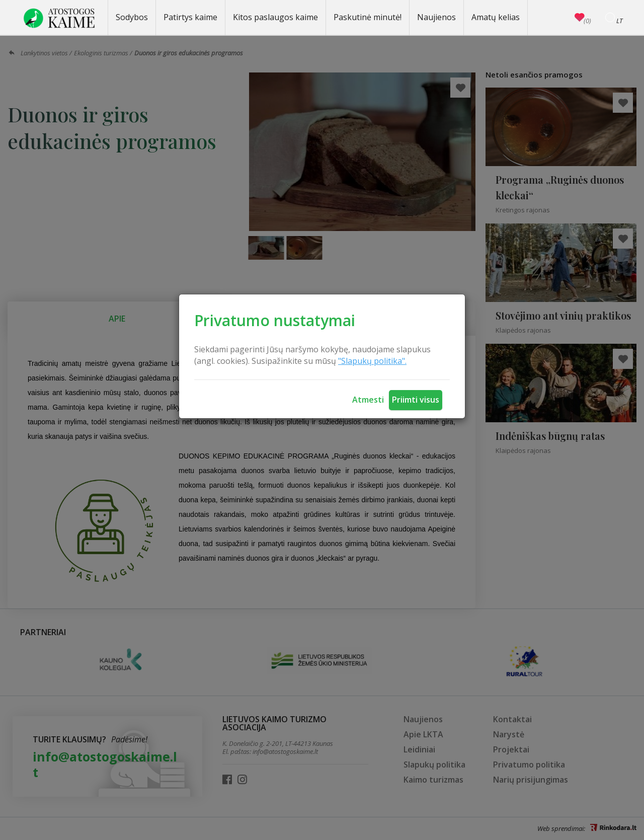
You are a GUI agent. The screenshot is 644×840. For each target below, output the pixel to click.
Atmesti (368, 400)
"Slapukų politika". (372, 361)
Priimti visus (416, 400)
